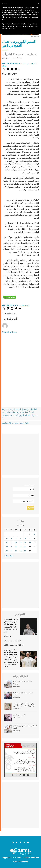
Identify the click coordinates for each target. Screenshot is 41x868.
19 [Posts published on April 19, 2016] (11, 547)
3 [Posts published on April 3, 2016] (34, 534)
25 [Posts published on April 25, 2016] (7, 551)
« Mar (6, 556)
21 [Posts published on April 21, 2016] (21, 547)
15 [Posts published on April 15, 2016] (25, 543)
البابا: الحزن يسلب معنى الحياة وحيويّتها (23, 682)
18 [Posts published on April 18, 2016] (7, 547)
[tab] (13, 746)
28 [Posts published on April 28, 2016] (21, 551)
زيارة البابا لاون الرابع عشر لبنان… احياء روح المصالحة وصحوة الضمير (24, 705)
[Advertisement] (20, 454)
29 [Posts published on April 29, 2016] (25, 551)
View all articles (9, 332)
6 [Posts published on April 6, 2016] (16, 538)
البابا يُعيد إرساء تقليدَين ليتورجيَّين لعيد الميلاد (25, 727)
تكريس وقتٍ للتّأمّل (19, 715)
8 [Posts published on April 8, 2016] (25, 538)
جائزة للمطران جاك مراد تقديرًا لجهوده (23, 694)
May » (11, 556)
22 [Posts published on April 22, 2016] (25, 547)
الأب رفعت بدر (32, 64)
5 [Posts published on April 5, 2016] (11, 538)
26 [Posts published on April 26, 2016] (11, 551)
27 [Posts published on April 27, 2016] (16, 551)
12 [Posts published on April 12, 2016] (11, 543)
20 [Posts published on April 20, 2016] (16, 547)
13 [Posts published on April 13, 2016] (16, 543)
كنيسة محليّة (25, 305)
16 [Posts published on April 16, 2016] (30, 543)
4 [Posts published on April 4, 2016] (7, 538)
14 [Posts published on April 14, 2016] (21, 543)
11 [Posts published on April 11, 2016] (7, 543)
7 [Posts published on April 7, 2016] (21, 538)
